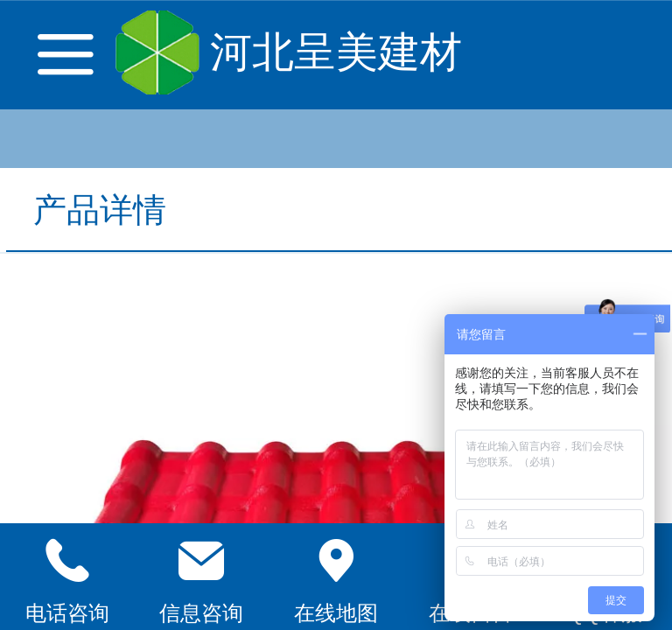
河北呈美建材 (336, 52)
